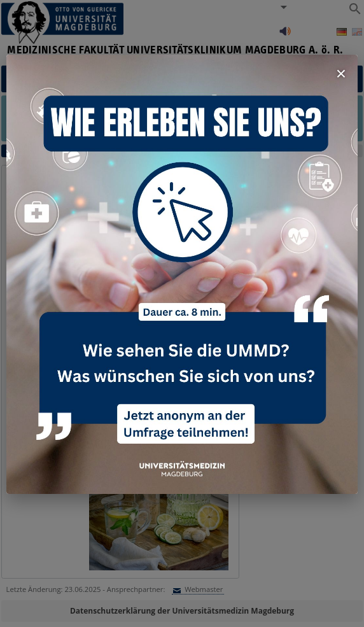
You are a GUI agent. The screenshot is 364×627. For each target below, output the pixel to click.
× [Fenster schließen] (341, 74)
